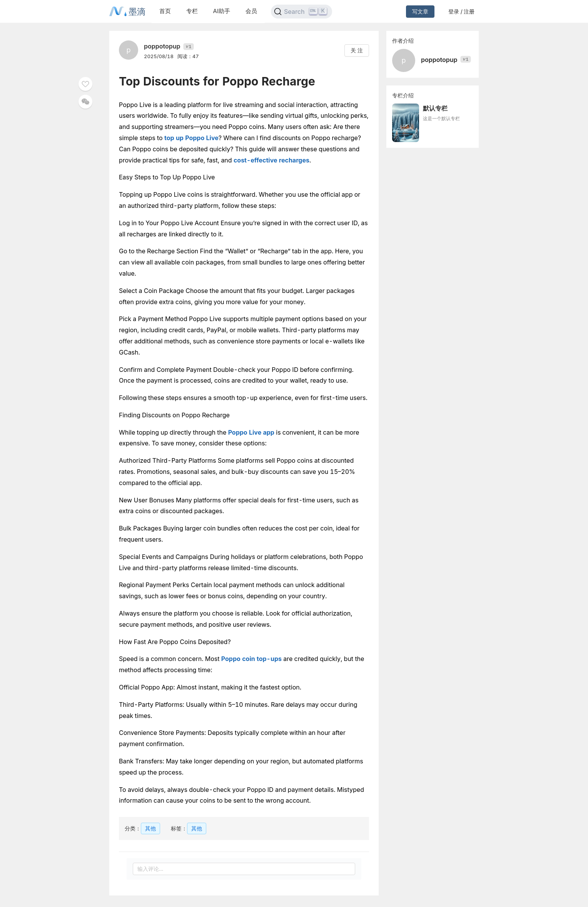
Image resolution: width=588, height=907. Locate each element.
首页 (165, 11)
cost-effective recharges (271, 160)
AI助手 (222, 11)
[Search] (302, 12)
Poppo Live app (251, 432)
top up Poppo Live (191, 138)
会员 (251, 11)
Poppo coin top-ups (251, 659)
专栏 (192, 11)
